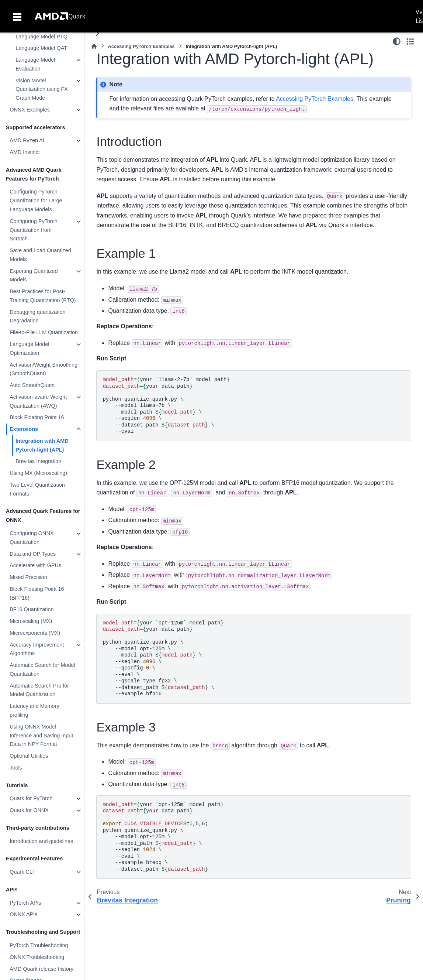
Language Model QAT (41, 48)
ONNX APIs (23, 914)
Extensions (24, 429)
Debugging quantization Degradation (37, 316)
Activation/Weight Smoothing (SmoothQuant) (44, 369)
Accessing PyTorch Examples (141, 46)
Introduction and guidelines (41, 841)
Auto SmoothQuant (32, 385)
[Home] (94, 46)
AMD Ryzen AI (27, 140)
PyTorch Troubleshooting (39, 945)
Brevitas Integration (38, 461)
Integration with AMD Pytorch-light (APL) (42, 445)
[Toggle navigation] (17, 16)
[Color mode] (397, 41)
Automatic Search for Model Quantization (42, 669)
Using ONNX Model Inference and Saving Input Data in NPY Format (41, 736)
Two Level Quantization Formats (37, 489)
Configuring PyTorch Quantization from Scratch (34, 230)
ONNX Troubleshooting (37, 957)
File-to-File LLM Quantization (44, 332)
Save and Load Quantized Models (40, 255)
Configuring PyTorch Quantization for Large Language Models (36, 201)
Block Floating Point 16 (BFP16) (37, 593)
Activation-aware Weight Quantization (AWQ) (38, 401)
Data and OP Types (33, 554)
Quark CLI (22, 872)
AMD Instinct (25, 152)
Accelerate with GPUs (35, 565)
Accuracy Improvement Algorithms (37, 649)
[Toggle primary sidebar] (97, 33)
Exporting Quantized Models (34, 275)
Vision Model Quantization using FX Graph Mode (42, 89)
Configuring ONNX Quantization (32, 538)
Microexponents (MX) (35, 633)
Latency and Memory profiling (34, 710)
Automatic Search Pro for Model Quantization (39, 690)
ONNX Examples (30, 110)
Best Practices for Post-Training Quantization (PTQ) (43, 296)
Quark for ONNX (29, 810)
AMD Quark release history (41, 969)
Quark (77, 16)
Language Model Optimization (29, 349)
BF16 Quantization (32, 609)
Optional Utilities (29, 756)
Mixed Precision (28, 577)
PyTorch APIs (25, 903)
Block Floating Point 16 (37, 417)
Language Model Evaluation (35, 64)
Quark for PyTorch (31, 798)
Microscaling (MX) (31, 621)
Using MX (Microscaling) (38, 473)
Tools (16, 768)
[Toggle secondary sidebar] (410, 41)
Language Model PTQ (41, 37)
